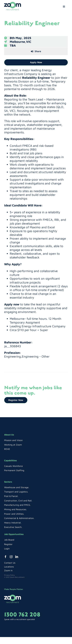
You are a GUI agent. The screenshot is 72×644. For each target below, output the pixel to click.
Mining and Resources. (15, 509)
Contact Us (10, 563)
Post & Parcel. (11, 496)
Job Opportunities (14, 534)
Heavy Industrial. (13, 523)
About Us (9, 435)
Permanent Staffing (14, 470)
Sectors (8, 482)
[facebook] (6, 557)
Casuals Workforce (13, 466)
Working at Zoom (13, 445)
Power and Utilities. (14, 514)
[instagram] (11, 557)
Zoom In (8, 570)
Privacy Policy (9, 575)
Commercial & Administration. (19, 518)
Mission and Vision (13, 440)
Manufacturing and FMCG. (17, 505)
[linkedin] (17, 557)
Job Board (9, 540)
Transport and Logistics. (16, 492)
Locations (9, 567)
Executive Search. (13, 527)
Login (7, 549)
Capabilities (10, 460)
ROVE (7, 449)
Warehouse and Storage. (17, 487)
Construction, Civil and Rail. (18, 501)
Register (8, 544)
